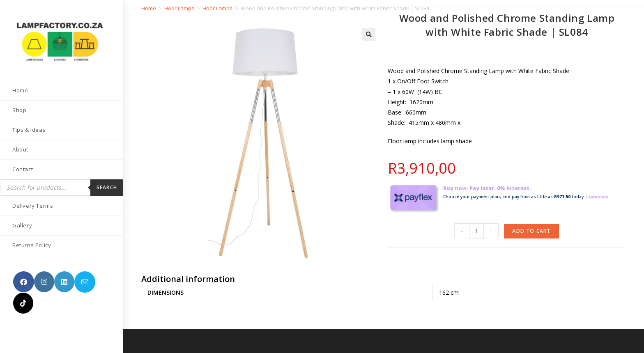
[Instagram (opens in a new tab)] (44, 282)
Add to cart (531, 231)
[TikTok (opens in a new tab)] (23, 303)
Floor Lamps (179, 8)
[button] (369, 34)
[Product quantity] (476, 231)
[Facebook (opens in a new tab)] (24, 282)
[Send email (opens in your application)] (85, 282)
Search (107, 187)
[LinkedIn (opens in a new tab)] (64, 282)
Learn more (599, 197)
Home (149, 8)
